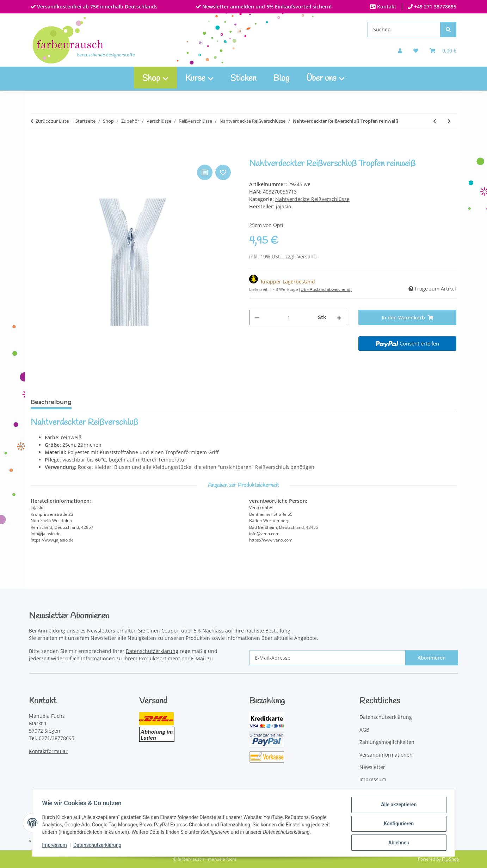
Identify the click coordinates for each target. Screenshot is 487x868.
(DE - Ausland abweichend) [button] (325, 289)
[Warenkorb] (443, 51)
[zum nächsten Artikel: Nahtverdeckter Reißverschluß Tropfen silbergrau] (449, 121)
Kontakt (386, 7)
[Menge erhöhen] (339, 317)
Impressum (56, 846)
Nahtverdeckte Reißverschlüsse (312, 199)
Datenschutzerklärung (99, 846)
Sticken (243, 79)
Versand (307, 256)
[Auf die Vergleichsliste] (205, 172)
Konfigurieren (397, 825)
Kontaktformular (48, 751)
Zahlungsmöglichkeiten (387, 742)
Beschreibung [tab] (51, 402)
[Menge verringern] (257, 317)
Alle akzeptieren (397, 806)
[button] (400, 51)
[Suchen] (404, 29)
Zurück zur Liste (52, 121)
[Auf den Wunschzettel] (223, 172)
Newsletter (372, 767)
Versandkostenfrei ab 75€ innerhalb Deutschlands (97, 7)
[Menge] (289, 317)
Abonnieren (432, 658)
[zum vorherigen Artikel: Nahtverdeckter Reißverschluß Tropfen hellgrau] (435, 121)
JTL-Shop (450, 859)
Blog (281, 79)
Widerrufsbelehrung (384, 792)
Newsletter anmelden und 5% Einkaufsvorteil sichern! (266, 7)
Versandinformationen (386, 755)
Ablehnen (397, 843)
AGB (364, 730)
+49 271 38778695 (434, 7)
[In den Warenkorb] (36, 155)
